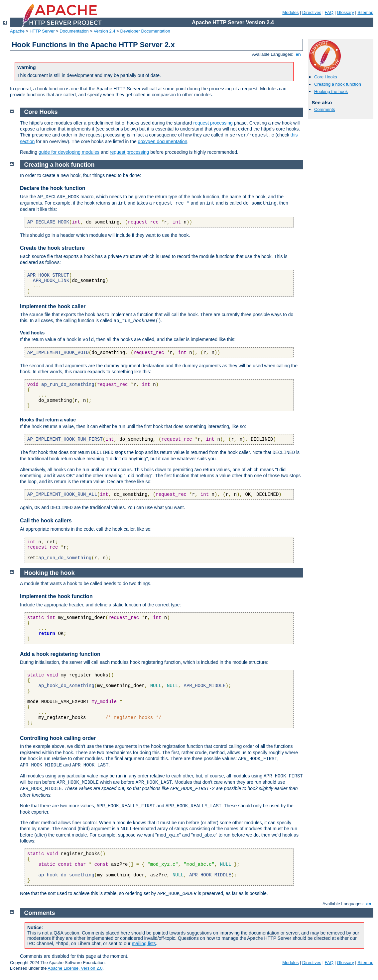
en (298, 54)
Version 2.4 (105, 31)
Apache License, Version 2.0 (75, 968)
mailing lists (144, 943)
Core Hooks (326, 77)
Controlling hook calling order (58, 738)
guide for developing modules (69, 152)
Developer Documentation (145, 31)
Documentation (74, 31)
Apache (17, 31)
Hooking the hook (331, 91)
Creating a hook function (338, 84)
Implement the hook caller (53, 306)
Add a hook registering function (60, 654)
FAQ (329, 12)
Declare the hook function (53, 188)
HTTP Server (42, 31)
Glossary (345, 12)
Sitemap (365, 12)
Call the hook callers (46, 521)
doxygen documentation (163, 141)
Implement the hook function (56, 596)
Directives (312, 12)
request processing (213, 123)
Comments (325, 109)
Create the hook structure (52, 248)
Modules (290, 12)
